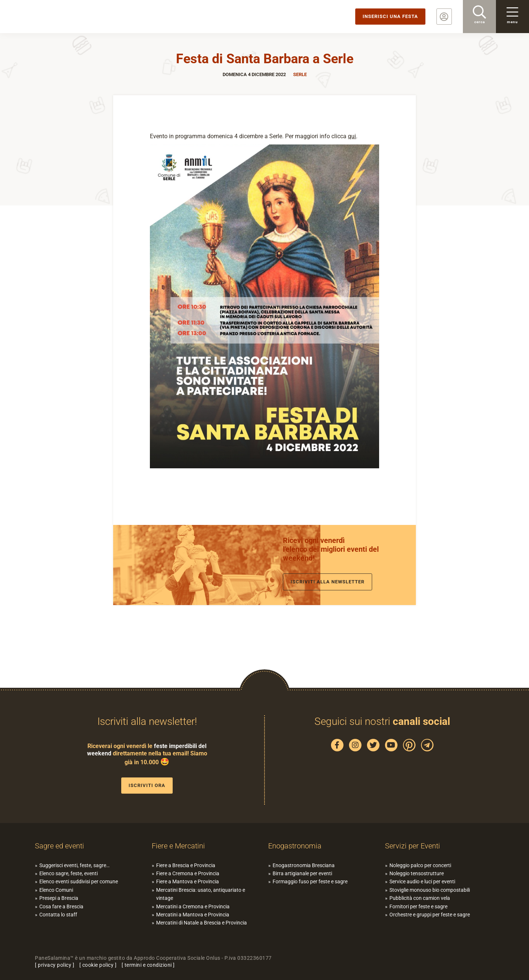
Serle (300, 74)
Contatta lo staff (58, 915)
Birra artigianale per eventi (302, 873)
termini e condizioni (148, 965)
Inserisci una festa (390, 16)
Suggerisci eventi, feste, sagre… (74, 865)
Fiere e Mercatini (178, 846)
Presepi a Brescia (59, 898)
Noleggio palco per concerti (420, 865)
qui (352, 136)
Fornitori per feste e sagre (418, 906)
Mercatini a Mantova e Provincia (193, 915)
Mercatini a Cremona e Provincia (193, 906)
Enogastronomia (295, 846)
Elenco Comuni (56, 890)
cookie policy (98, 965)
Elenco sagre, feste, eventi (69, 873)
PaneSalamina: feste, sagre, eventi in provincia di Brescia (57, 17)
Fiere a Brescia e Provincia (186, 865)
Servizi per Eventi (413, 846)
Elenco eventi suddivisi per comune (79, 881)
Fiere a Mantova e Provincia (188, 881)
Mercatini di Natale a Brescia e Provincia (201, 923)
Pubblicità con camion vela (420, 898)
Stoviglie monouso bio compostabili (430, 890)
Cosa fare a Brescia (61, 906)
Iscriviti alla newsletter (328, 582)
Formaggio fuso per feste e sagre (310, 881)
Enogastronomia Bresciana (304, 865)
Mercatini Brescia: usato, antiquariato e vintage (201, 894)
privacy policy (55, 965)
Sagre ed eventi (60, 846)
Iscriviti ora (147, 785)
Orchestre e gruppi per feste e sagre (430, 915)
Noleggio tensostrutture (417, 873)
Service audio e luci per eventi (422, 881)
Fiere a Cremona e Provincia (188, 873)
